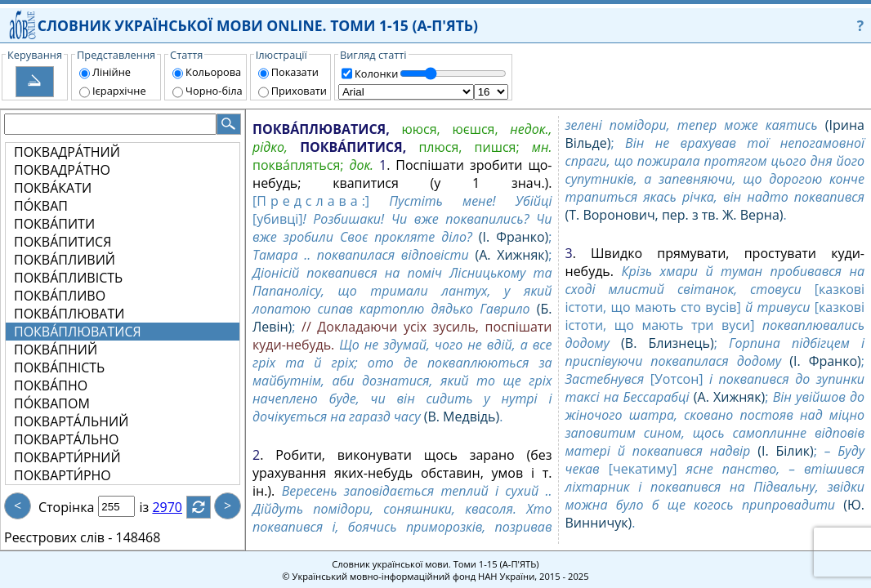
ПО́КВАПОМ (52, 403)
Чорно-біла (214, 91)
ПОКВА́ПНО (51, 385)
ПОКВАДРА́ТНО (62, 170)
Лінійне (112, 72)
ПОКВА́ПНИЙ (56, 350)
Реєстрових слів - (58, 537)
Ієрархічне (119, 91)
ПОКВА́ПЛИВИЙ (65, 260)
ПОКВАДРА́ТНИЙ (67, 152)
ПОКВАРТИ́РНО (63, 475)
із (154, 507)
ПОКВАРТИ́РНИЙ (67, 457)
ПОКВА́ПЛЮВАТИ (69, 314)
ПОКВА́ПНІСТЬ (59, 367)
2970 (177, 507)
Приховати (299, 91)
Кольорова (213, 72)
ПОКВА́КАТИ (53, 188)
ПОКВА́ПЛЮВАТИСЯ (78, 332)
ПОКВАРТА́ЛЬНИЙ (71, 421)
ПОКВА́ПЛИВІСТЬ (68, 278)
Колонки (376, 73)
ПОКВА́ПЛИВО (60, 296)
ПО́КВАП (41, 206)
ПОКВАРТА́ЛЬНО (67, 439)
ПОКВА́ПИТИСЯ (63, 242)
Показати (295, 72)
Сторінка (66, 507)
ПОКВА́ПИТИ (54, 224)
